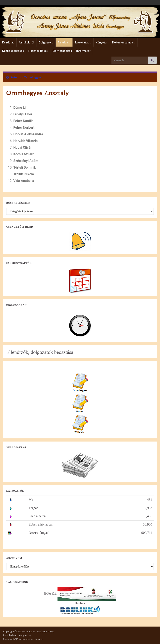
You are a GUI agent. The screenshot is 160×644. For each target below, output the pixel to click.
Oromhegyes (33, 77)
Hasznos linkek (38, 51)
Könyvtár (102, 42)
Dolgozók (46, 42)
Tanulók (64, 42)
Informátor (83, 51)
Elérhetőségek (62, 51)
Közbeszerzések (13, 51)
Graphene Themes (32, 639)
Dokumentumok (124, 42)
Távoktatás (83, 42)
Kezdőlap (8, 42)
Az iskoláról (26, 42)
